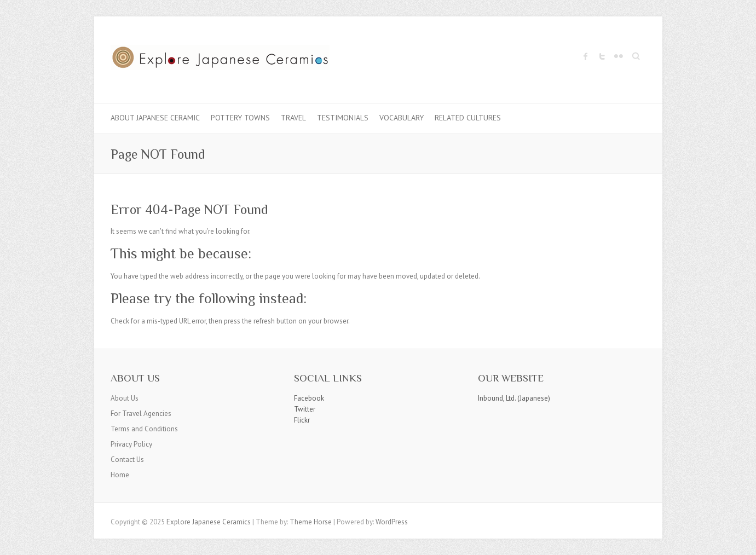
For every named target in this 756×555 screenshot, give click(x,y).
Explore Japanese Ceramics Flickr (619, 56)
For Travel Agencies (141, 414)
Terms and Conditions (144, 429)
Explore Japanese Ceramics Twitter (602, 56)
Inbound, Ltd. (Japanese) (514, 398)
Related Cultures (468, 118)
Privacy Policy (131, 444)
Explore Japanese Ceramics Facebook (586, 56)
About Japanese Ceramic (155, 118)
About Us (125, 398)
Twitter (305, 409)
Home (120, 475)
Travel (293, 118)
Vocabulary (402, 118)
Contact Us (127, 459)
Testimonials (343, 118)
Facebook (309, 398)
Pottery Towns (240, 118)
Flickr (302, 420)
